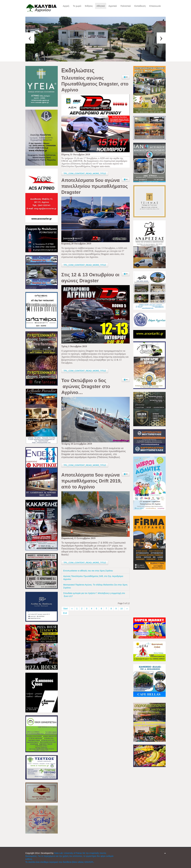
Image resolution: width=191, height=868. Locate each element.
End (65, 613)
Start (66, 609)
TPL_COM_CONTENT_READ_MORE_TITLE (85, 174)
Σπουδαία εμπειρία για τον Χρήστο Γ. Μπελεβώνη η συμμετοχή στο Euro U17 (94, 595)
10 (122, 609)
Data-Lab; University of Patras (68, 853)
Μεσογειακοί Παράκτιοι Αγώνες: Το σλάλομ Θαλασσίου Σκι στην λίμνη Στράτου (95, 586)
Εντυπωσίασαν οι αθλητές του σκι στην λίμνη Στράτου (88, 571)
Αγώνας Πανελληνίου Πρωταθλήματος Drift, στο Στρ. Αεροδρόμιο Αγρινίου (93, 578)
